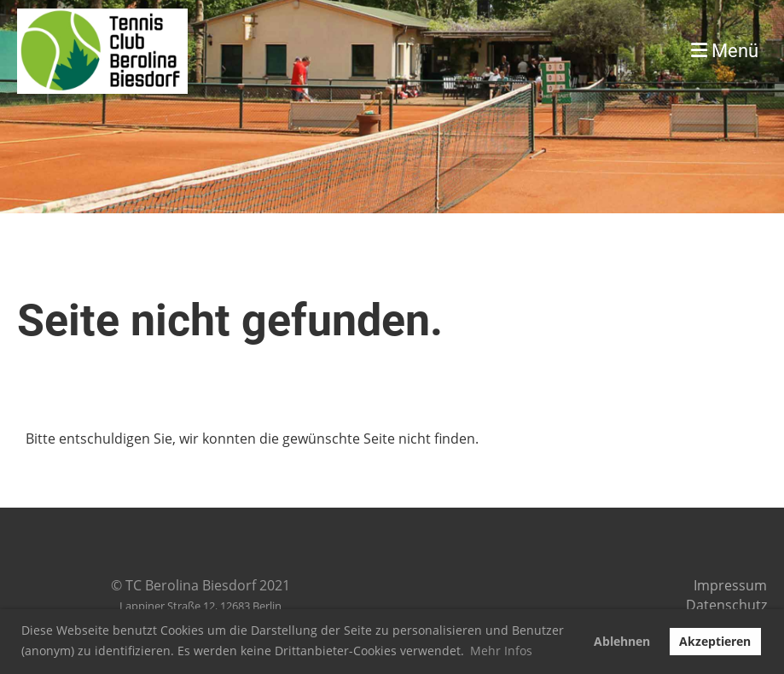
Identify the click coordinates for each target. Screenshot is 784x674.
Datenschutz (726, 605)
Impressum (730, 585)
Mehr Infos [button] (501, 651)
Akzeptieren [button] (715, 641)
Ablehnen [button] (622, 641)
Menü (725, 51)
